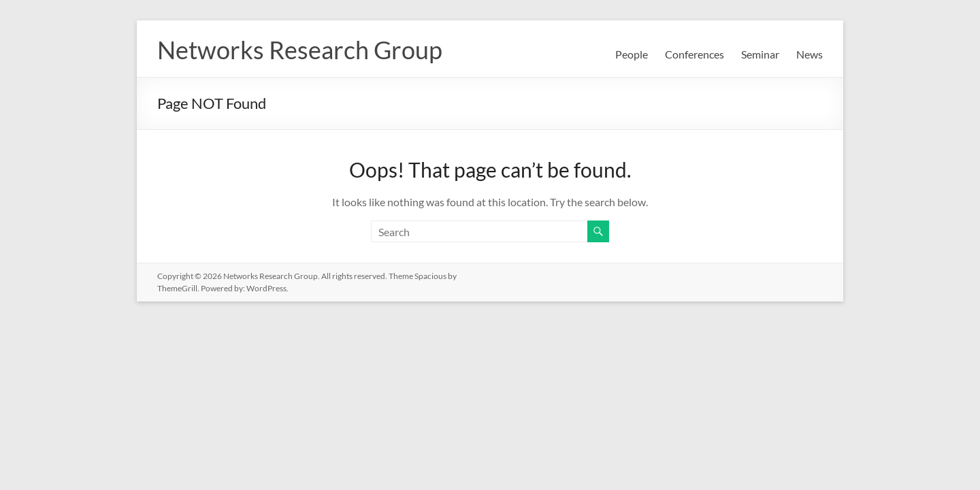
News (810, 54)
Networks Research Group (300, 50)
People (632, 54)
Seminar (760, 54)
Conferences (695, 54)
